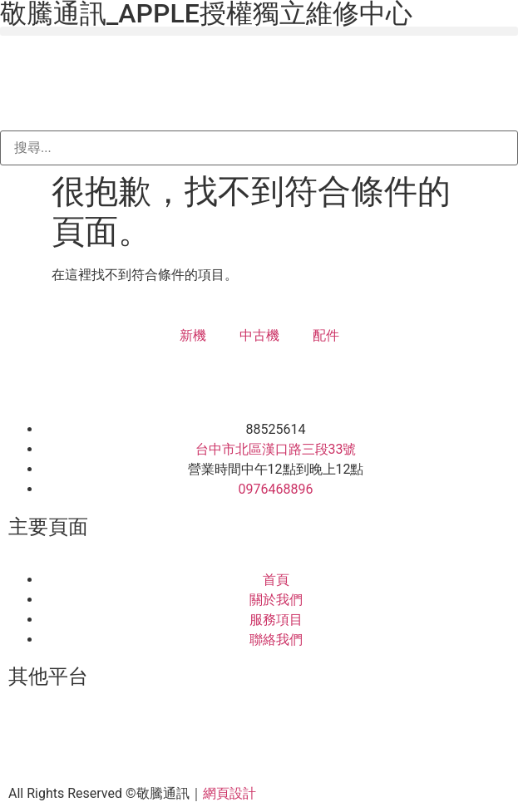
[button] (259, 31)
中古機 (259, 335)
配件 (326, 335)
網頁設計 (229, 793)
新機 (193, 335)
